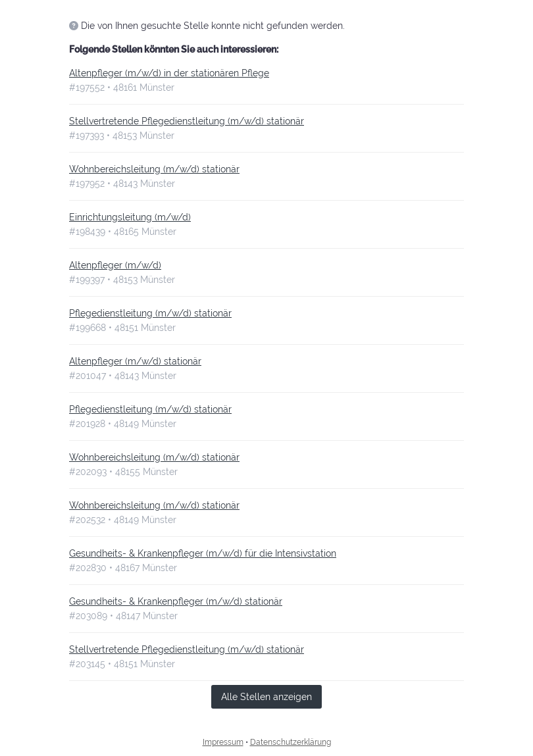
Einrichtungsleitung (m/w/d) (130, 217)
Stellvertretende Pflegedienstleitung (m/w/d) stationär (187, 121)
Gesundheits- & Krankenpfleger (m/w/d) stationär (176, 601)
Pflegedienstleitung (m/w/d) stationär (150, 313)
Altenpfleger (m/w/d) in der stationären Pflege (169, 73)
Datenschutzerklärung (291, 742)
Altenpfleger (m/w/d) (115, 265)
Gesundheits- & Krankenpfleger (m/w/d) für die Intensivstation (203, 553)
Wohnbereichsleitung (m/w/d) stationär (154, 169)
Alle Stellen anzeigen (266, 697)
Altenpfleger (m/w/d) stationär (135, 361)
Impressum (223, 742)
